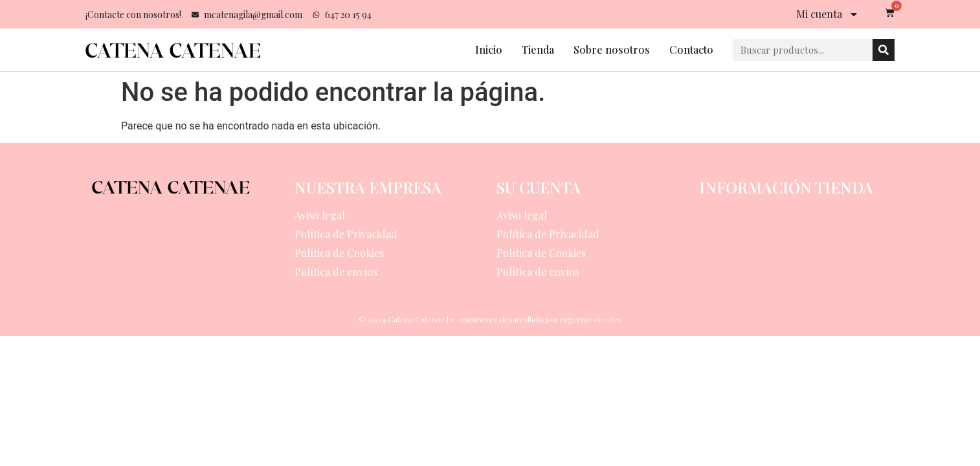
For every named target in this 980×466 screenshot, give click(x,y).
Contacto (691, 50)
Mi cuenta (828, 14)
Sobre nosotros (612, 50)
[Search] (884, 50)
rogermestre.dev (591, 319)
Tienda (538, 50)
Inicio (489, 50)
